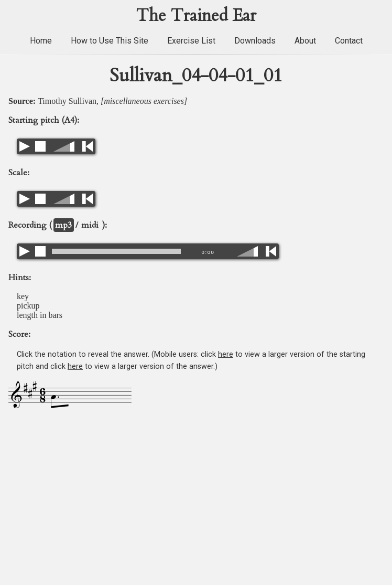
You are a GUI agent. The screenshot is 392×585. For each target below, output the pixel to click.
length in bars (40, 315)
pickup (28, 306)
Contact (349, 41)
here (226, 354)
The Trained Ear (196, 16)
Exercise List (191, 41)
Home (41, 41)
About (305, 41)
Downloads (255, 41)
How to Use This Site (110, 41)
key (23, 296)
